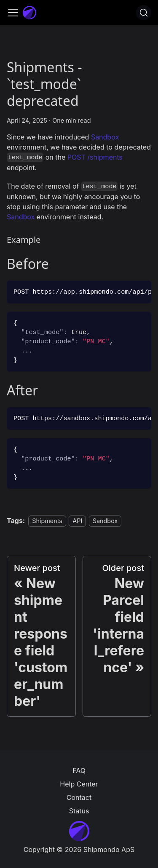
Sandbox (105, 137)
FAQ (79, 771)
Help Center (79, 784)
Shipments (47, 521)
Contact (79, 797)
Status (79, 811)
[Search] (144, 13)
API (77, 521)
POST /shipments (95, 157)
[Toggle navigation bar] (13, 13)
